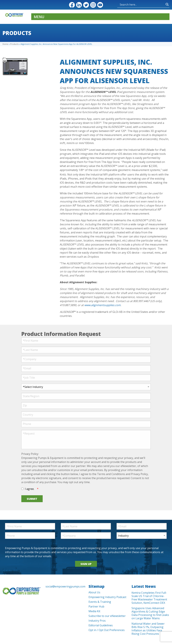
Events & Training (100, 602)
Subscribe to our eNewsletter (107, 616)
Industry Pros (97, 621)
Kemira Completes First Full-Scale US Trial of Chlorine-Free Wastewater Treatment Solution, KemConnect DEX (149, 598)
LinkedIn (79, 5)
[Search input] (142, 4)
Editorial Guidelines (101, 625)
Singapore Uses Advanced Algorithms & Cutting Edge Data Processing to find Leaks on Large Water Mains (150, 613)
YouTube (100, 5)
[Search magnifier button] (167, 4)
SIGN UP (86, 564)
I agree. (30, 489)
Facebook (72, 5)
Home (5, 44)
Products (14, 44)
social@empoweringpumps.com (64, 586)
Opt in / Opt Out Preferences (107, 630)
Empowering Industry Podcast (107, 597)
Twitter (86, 5)
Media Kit (94, 611)
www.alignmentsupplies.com (102, 305)
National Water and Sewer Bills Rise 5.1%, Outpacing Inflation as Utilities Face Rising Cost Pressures (148, 629)
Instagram (93, 5)
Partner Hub (96, 606)
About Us (94, 592)
